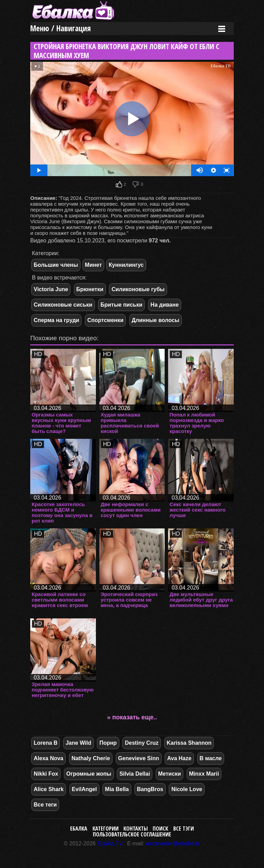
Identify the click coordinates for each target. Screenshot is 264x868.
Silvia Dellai (135, 774)
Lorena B (46, 743)
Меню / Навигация (60, 28)
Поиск (160, 829)
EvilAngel (84, 789)
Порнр (108, 743)
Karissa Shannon (189, 743)
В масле (211, 758)
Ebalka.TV (110, 843)
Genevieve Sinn (139, 758)
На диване (165, 305)
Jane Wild (79, 743)
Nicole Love (187, 789)
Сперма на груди (56, 320)
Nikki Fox (46, 774)
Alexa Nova (48, 758)
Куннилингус (126, 265)
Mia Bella (117, 789)
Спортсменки (105, 320)
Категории (106, 829)
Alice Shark (49, 789)
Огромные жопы (89, 774)
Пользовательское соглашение (132, 834)
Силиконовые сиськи (63, 305)
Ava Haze (179, 758)
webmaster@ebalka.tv (173, 843)
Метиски (169, 774)
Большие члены (56, 265)
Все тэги (184, 829)
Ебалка (79, 829)
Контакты (136, 829)
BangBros (150, 789)
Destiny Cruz (142, 743)
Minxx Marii (204, 774)
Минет (93, 265)
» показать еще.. (132, 717)
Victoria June (51, 289)
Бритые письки (121, 305)
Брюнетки (90, 289)
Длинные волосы (156, 320)
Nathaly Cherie (91, 758)
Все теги (45, 805)
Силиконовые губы (138, 289)
